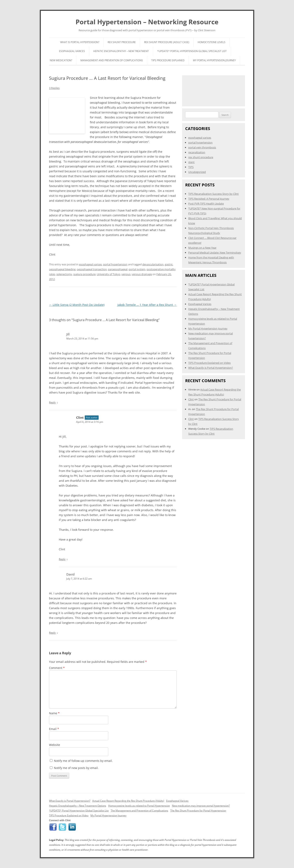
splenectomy (64, 274)
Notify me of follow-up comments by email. (83, 761)
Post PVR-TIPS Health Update (206, 204)
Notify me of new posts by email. (76, 768)
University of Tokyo (109, 274)
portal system (137, 269)
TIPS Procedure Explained (168, 60)
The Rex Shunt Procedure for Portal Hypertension (198, 811)
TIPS (191, 167)
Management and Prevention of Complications (112, 60)
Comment (57, 668)
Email (54, 729)
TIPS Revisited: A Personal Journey (209, 199)
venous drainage (142, 274)
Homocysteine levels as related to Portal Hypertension (139, 806)
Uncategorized (197, 172)
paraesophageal (118, 269)
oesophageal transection (92, 269)
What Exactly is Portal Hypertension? (211, 368)
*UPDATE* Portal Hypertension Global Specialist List (192, 51)
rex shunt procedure (201, 157)
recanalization (197, 152)
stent (191, 162)
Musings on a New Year (202, 248)
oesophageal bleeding (62, 269)
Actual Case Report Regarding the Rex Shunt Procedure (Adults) (128, 801)
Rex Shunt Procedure (122, 42)
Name (54, 713)
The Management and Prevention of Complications (139, 811)
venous (126, 274)
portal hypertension (115, 264)
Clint (80, 417)
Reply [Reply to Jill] (52, 402)
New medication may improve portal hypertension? (201, 806)
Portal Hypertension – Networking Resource (147, 22)
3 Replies (54, 88)
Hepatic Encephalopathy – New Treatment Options (78, 806)
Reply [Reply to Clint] (62, 559)
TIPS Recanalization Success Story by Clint (213, 194)
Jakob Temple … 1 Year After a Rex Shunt (147, 305)
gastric (169, 264)
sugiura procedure (84, 274)
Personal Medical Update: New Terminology (215, 253)
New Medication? (61, 60)
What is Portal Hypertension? (80, 42)
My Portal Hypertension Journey (214, 60)
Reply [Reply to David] (52, 633)
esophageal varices (90, 264)
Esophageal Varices (72, 51)
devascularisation (153, 264)
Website (55, 745)
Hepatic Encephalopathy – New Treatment (121, 51)
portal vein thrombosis (202, 147)
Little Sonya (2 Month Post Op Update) (77, 305)
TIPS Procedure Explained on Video (209, 363)
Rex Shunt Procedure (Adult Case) (167, 42)
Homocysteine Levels (212, 42)
